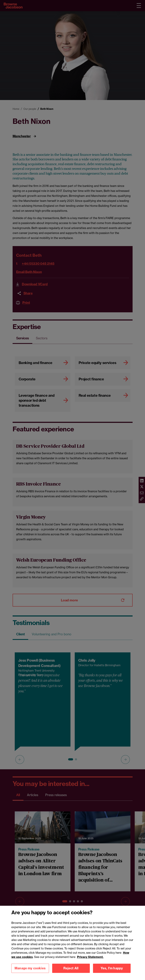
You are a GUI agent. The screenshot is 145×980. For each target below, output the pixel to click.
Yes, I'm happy (112, 968)
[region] (72, 943)
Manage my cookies (30, 968)
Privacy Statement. (90, 957)
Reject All (71, 968)
